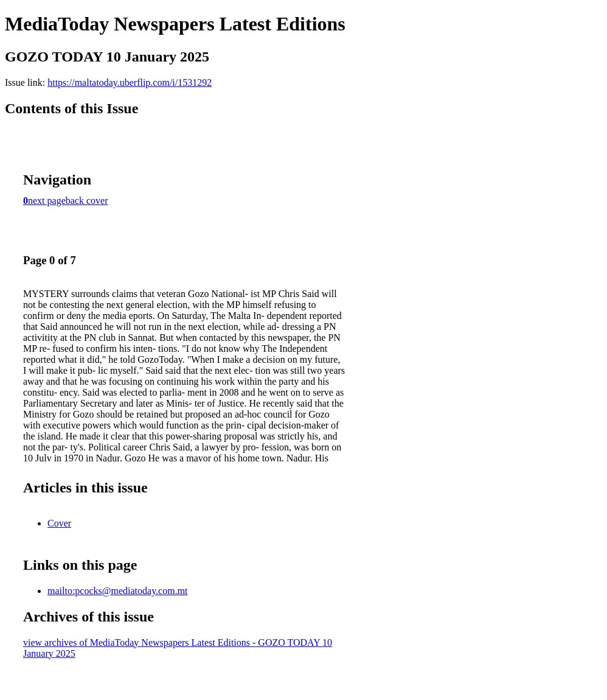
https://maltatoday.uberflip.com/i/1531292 (130, 82)
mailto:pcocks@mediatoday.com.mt (118, 591)
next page (47, 201)
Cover (59, 523)
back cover (87, 201)
